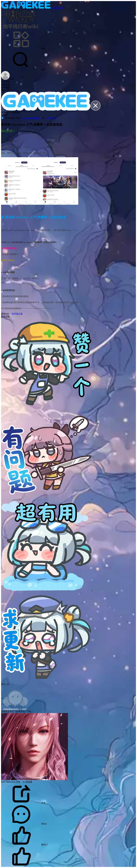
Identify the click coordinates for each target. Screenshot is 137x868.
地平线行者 (17, 314)
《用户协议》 (51, 118)
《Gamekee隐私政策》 (31, 118)
